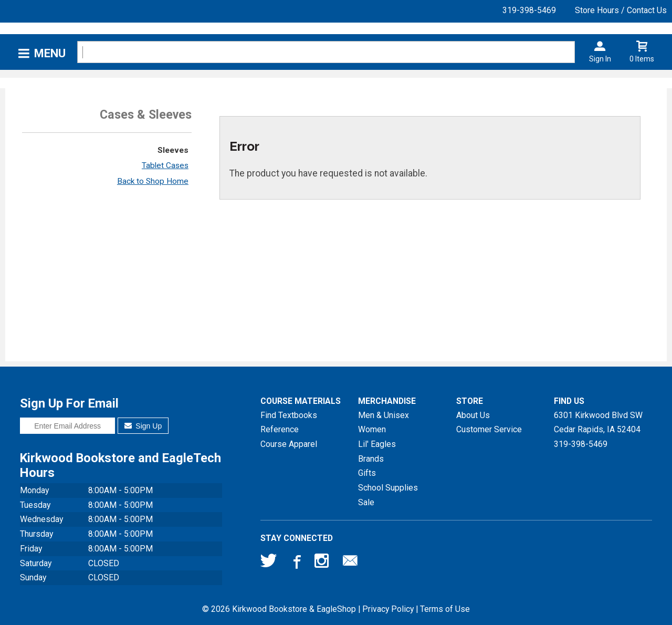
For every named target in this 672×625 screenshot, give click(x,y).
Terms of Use (445, 609)
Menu (50, 53)
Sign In (600, 59)
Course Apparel (289, 444)
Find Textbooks (289, 415)
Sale (366, 502)
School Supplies (388, 488)
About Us (473, 415)
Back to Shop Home (153, 181)
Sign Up (143, 426)
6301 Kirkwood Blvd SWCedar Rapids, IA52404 (598, 423)
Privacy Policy (388, 609)
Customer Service (489, 429)
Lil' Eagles (377, 444)
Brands (371, 459)
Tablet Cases (165, 165)
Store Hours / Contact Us (621, 10)
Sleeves (173, 150)
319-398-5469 (529, 10)
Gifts (367, 473)
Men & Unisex (384, 415)
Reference (280, 429)
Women (372, 429)
